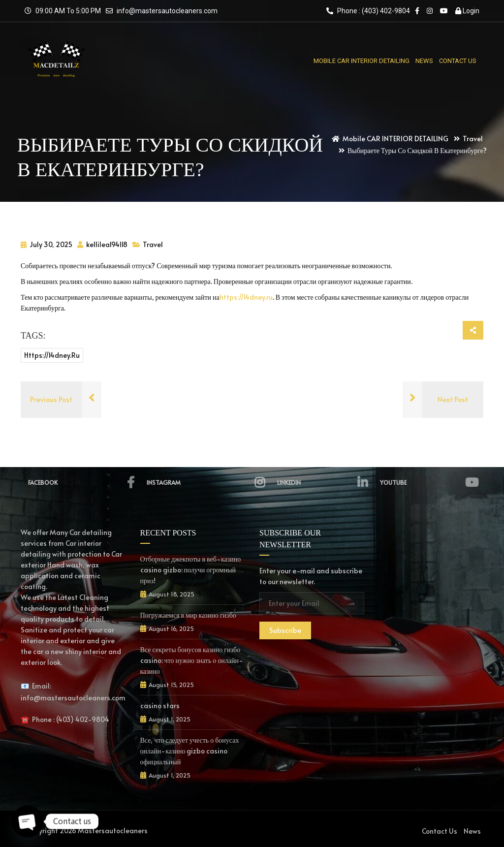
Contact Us (440, 831)
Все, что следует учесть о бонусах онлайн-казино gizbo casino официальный (190, 751)
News (472, 831)
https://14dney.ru (246, 297)
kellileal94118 (102, 244)
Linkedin (322, 482)
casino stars (160, 706)
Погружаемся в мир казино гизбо (188, 615)
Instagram (206, 482)
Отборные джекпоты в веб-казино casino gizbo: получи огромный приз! (191, 570)
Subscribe (285, 630)
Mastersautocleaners (113, 831)
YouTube (429, 482)
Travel (153, 244)
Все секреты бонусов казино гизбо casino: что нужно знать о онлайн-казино (192, 660)
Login (467, 11)
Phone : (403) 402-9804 (368, 11)
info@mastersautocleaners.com (167, 11)
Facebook (81, 482)
